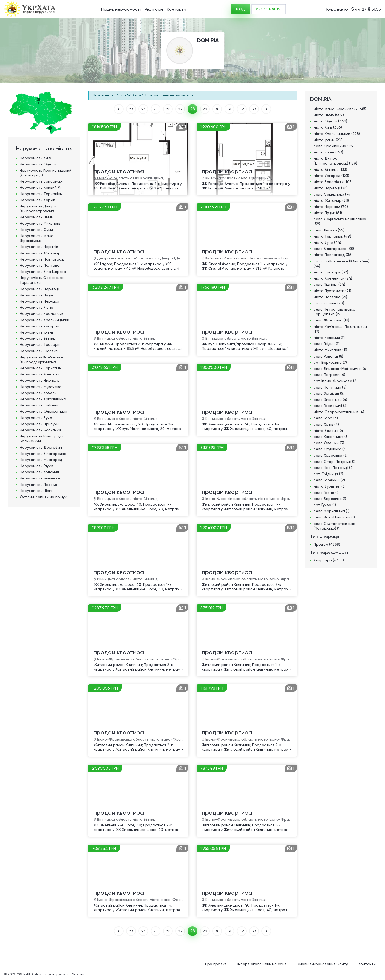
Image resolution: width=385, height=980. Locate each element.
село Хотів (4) (326, 424)
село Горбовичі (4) (331, 406)
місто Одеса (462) (330, 121)
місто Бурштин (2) (330, 486)
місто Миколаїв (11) (330, 350)
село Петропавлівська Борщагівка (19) (334, 312)
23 (131, 109)
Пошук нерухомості (121, 9)
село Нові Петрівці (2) (334, 468)
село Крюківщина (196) (335, 146)
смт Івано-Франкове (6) (336, 381)
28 (193, 109)
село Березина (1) (330, 499)
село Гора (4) (326, 418)
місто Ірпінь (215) (329, 140)
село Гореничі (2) (329, 480)
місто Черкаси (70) (331, 207)
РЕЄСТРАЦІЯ (268, 9)
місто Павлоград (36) (333, 255)
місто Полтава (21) (330, 297)
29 (205, 109)
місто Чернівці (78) (331, 188)
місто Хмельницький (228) (337, 134)
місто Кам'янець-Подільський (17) (340, 329)
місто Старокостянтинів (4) (339, 412)
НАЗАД (119, 109)
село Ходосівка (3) (331, 455)
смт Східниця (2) (328, 474)
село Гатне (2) (327, 493)
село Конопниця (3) (331, 437)
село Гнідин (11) (327, 344)
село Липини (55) (329, 230)
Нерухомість (35, 158)
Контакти (176, 9)
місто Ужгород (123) (331, 176)
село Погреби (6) (329, 375)
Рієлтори (154, 9)
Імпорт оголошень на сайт (262, 964)
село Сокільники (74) (333, 194)
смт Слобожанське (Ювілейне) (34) (342, 264)
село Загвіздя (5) (329, 393)
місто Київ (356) (328, 127)
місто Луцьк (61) (328, 213)
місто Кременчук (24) (333, 278)
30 (217, 109)
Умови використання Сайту (323, 964)
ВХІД (241, 9)
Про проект (216, 964)
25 (156, 109)
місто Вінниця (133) (330, 169)
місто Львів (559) (329, 115)
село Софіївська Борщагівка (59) (340, 221)
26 (168, 109)
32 (242, 109)
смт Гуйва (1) (325, 505)
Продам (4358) (327, 544)
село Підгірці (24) (329, 284)
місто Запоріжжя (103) (333, 182)
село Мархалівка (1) (332, 511)
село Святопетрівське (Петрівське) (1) (334, 526)
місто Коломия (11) (330, 338)
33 (254, 109)
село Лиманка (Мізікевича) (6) (340, 369)
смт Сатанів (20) (329, 303)
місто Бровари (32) (331, 272)
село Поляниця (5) (330, 387)
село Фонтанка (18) (331, 320)
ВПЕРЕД (266, 109)
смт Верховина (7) (330, 362)
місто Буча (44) (327, 242)
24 (143, 109)
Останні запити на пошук (43, 497)
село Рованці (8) (328, 356)
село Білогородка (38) (334, 249)
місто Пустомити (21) (332, 291)
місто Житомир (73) (331, 200)
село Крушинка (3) (330, 449)
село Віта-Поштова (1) (334, 517)
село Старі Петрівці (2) (335, 462)
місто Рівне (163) (328, 152)
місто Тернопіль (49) (332, 236)
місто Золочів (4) (329, 431)
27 (180, 109)
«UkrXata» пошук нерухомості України (55, 974)
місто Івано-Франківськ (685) (340, 109)
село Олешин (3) (329, 443)
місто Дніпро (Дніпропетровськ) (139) (335, 161)
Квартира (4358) (329, 560)
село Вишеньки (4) (330, 400)
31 (230, 109)
